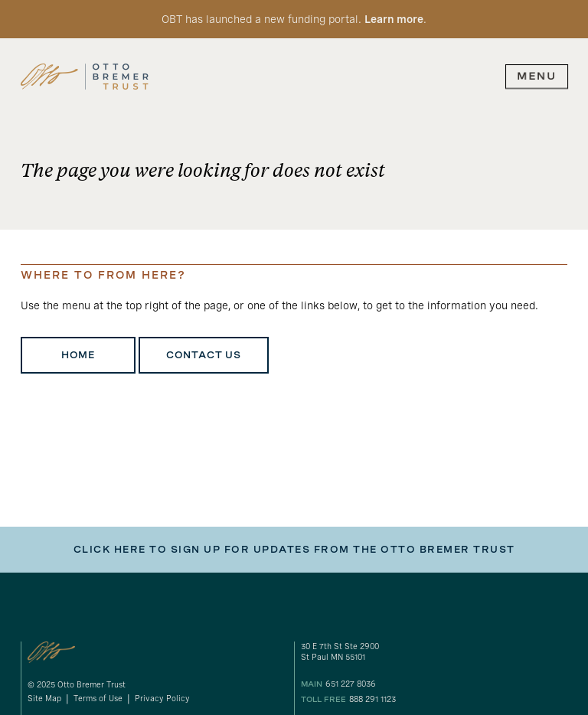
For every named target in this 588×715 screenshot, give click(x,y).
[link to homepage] (85, 77)
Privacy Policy (162, 699)
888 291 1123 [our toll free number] (372, 699)
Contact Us (204, 355)
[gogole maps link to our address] (434, 653)
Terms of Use (98, 699)
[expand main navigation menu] (537, 77)
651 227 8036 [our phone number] (351, 684)
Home (78, 355)
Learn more (394, 19)
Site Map (44, 699)
